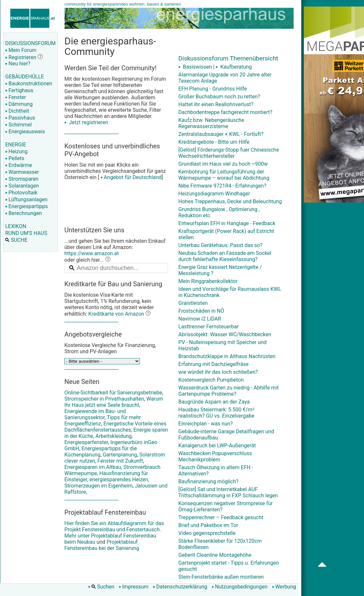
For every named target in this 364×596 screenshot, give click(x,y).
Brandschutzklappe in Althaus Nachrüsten (227, 356)
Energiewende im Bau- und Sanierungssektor (95, 414)
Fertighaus (19, 90)
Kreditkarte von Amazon (116, 314)
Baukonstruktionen (29, 83)
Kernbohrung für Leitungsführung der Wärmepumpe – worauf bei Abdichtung (224, 175)
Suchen (101, 587)
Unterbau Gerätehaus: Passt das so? (221, 245)
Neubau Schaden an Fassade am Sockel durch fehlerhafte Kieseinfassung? (225, 256)
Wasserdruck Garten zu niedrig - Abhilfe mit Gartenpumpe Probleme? (229, 391)
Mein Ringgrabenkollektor (208, 281)
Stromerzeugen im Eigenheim (99, 486)
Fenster (16, 97)
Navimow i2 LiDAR (200, 319)
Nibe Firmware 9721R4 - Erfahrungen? (222, 186)
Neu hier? (18, 64)
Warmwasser (22, 172)
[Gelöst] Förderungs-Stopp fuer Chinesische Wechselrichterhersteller (229, 153)
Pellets (15, 158)
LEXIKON (16, 226)
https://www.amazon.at (92, 253)
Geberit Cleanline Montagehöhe (215, 555)
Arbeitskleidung (114, 436)
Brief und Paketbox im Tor (208, 525)
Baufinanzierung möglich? (208, 481)
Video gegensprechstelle (207, 533)
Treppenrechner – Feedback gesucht (221, 517)
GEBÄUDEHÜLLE (25, 77)
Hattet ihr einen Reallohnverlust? (216, 104)
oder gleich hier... (87, 260)
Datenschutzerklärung (180, 587)
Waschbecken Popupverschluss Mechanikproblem (215, 456)
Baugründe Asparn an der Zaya (214, 402)
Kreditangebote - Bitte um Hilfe (214, 142)
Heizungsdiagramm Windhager (214, 194)
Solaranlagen (22, 186)
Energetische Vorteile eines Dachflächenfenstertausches (115, 427)
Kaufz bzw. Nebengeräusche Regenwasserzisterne (211, 123)
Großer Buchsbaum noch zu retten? (219, 97)
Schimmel (18, 125)
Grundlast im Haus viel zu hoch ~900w (223, 164)
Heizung (16, 151)
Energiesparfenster (86, 442)
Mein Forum (21, 50)
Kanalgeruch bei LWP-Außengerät (217, 446)
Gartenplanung (120, 455)
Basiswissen (195, 67)
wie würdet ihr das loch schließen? (218, 372)
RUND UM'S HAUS (26, 233)
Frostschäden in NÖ (201, 311)
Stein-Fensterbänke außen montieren (221, 577)
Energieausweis (25, 132)
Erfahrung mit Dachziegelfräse (214, 364)
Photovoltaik (21, 193)
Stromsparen (22, 179)
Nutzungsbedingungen (240, 587)
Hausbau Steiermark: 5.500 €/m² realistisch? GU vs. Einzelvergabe (216, 413)
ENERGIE (16, 145)
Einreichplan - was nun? (206, 424)
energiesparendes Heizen (119, 480)
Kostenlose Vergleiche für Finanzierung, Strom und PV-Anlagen (110, 348)
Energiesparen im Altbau (93, 467)
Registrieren (21, 57)
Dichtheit (17, 111)
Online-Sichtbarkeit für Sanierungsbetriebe (113, 393)
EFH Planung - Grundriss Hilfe (213, 89)
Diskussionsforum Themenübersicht (228, 58)
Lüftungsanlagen (26, 199)
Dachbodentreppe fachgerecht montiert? (225, 112)
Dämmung (19, 104)
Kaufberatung (234, 67)
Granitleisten (193, 303)
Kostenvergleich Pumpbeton (211, 380)
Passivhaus (20, 118)
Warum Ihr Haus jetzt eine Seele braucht (114, 402)
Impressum (134, 587)
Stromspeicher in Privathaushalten (104, 399)
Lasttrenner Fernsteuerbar (209, 327)
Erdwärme (19, 165)
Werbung (284, 587)
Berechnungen (24, 213)
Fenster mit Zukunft (120, 461)
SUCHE (16, 240)
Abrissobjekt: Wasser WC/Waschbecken (225, 334)
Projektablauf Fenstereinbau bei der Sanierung (102, 545)
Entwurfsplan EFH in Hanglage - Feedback (227, 223)
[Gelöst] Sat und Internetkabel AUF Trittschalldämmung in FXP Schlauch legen (228, 492)
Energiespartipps (26, 206)
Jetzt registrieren (86, 122)
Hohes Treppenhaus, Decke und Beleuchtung (230, 201)
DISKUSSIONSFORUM (30, 43)
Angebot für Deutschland (131, 177)
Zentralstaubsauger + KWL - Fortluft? (221, 134)
